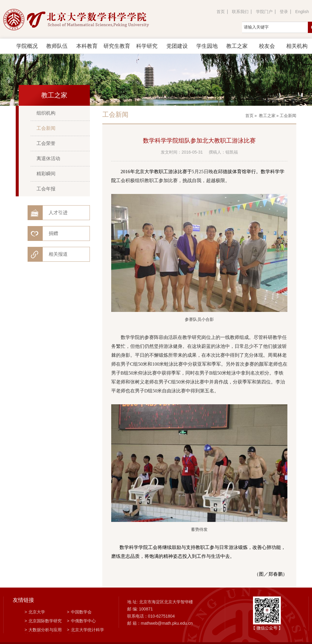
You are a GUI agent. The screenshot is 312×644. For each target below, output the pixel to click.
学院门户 (264, 12)
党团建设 (177, 46)
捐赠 (53, 233)
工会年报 (46, 189)
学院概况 (27, 46)
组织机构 (46, 113)
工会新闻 (46, 128)
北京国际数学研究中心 (43, 621)
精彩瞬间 (46, 174)
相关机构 (297, 46)
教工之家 (237, 46)
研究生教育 (117, 46)
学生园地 (207, 46)
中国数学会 (79, 612)
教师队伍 (57, 46)
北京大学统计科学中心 (86, 630)
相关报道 (58, 254)
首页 (221, 12)
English (302, 12)
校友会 (267, 46)
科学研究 (147, 46)
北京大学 (35, 612)
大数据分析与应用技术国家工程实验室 (43, 630)
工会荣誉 (46, 143)
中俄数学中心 (81, 621)
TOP (304, 632)
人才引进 (58, 213)
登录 (284, 12)
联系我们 (240, 12)
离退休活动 (48, 158)
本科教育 (87, 46)
